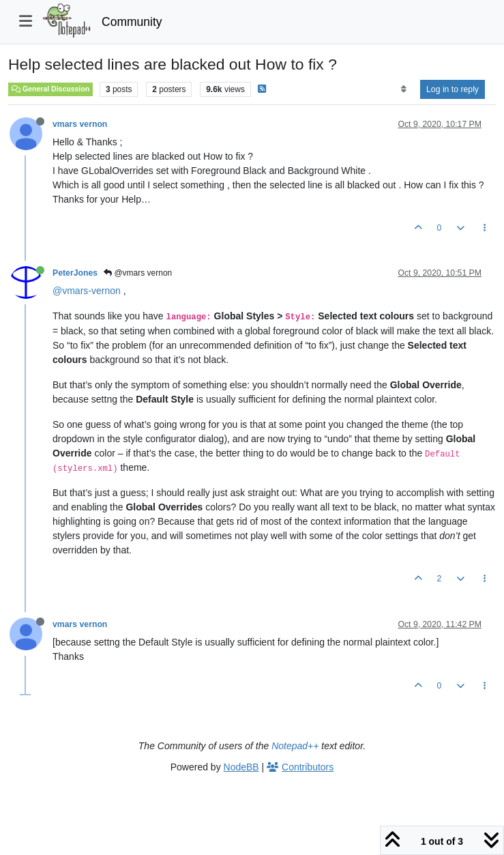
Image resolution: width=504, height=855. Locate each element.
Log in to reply (453, 89)
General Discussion (50, 89)
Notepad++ (295, 746)
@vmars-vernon (87, 291)
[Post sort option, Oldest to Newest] (403, 89)
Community (132, 22)
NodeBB (241, 767)
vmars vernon (80, 124)
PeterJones (75, 273)
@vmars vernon (138, 273)
